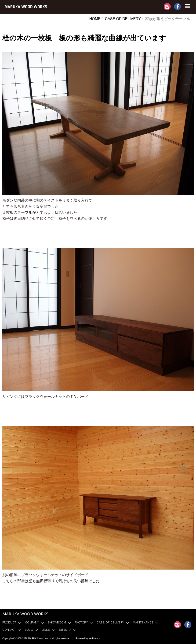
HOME (95, 19)
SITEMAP (65, 630)
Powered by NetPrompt (88, 639)
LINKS (46, 630)
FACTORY (81, 622)
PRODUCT (9, 622)
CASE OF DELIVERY (123, 19)
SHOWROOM (57, 622)
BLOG (29, 630)
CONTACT (9, 630)
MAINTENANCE (143, 622)
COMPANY (32, 622)
